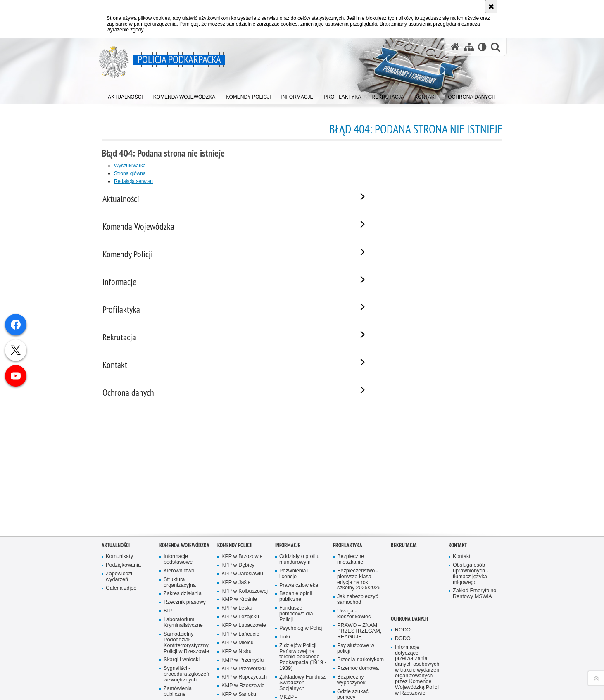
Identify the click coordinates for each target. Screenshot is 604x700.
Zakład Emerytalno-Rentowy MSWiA (475, 528)
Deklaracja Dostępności (178, 654)
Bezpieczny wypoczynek (351, 614)
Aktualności (116, 479)
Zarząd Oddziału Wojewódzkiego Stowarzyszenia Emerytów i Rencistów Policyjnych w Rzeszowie (298, 674)
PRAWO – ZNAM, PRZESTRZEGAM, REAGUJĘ (359, 565)
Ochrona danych (409, 553)
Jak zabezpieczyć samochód (358, 534)
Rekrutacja (404, 479)
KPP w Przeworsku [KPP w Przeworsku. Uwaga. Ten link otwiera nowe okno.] (244, 603)
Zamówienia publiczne (178, 625)
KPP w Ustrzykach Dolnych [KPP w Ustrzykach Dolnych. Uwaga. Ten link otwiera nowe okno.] (243, 672)
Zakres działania (183, 528)
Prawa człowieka (299, 519)
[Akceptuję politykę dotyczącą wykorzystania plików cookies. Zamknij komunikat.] (491, 7)
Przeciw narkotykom (360, 594)
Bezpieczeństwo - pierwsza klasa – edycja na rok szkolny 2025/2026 (359, 514)
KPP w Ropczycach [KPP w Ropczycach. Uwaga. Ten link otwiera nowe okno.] (244, 611)
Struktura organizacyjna (180, 516)
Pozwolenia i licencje (294, 508)
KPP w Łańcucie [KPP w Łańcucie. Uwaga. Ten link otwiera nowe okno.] (240, 568)
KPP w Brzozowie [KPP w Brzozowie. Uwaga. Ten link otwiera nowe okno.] (242, 490)
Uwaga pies (351, 660)
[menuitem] (125, 95)
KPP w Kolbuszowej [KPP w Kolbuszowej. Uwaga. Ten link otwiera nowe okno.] (245, 525)
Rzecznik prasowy (185, 537)
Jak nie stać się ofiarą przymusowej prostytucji (360, 646)
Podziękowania (123, 499)
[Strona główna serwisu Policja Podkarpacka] (455, 47)
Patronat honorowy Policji (185, 640)
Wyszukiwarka (130, 166)
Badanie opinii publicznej (296, 531)
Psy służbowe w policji (356, 583)
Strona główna (130, 173)
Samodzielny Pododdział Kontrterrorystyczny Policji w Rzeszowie (186, 577)
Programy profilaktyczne (353, 672)
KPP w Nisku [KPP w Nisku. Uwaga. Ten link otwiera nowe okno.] (237, 585)
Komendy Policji (235, 479)
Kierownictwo (179, 505)
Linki (285, 571)
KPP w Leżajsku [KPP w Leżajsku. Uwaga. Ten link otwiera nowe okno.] (240, 551)
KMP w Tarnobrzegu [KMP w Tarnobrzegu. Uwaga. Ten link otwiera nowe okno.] (245, 660)
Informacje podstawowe (178, 493)
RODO (403, 564)
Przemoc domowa (358, 603)
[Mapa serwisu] (469, 47)
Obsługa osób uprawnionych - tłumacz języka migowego (471, 508)
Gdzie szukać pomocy (353, 628)
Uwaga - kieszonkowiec (354, 548)
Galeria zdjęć (121, 522)
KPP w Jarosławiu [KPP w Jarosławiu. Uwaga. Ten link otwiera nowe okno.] (242, 508)
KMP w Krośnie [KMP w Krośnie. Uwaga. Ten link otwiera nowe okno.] (239, 534)
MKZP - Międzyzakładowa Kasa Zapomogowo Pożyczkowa (302, 640)
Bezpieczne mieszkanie (351, 493)
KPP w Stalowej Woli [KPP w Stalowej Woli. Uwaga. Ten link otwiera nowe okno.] (240, 640)
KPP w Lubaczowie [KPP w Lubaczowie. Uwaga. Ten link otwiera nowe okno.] (244, 560)
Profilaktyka (348, 479)
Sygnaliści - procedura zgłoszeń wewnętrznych (186, 609)
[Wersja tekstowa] (482, 47)
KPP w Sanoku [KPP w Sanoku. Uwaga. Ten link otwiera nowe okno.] (239, 629)
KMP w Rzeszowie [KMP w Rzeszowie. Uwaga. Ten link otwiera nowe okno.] (243, 620)
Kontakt (458, 479)
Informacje (288, 479)
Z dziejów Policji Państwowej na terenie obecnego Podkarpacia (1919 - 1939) (303, 591)
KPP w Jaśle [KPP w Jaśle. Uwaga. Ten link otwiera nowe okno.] (236, 516)
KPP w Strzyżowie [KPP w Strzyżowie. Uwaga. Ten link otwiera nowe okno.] (243, 651)
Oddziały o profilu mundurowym (300, 493)
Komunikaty (119, 490)
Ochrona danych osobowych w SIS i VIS (417, 642)
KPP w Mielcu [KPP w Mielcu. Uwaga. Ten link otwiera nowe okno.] (238, 577)
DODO (403, 573)
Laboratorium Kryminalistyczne (183, 557)
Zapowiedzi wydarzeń (119, 511)
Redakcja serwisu (133, 181)
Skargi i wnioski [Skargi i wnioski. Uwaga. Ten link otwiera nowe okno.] (182, 594)
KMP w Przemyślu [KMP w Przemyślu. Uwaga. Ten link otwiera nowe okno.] (243, 594)
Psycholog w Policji (301, 562)
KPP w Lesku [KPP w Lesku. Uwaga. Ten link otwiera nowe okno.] (237, 542)
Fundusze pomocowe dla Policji (296, 548)
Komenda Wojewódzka (184, 479)
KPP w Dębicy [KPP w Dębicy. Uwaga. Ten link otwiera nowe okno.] (238, 499)
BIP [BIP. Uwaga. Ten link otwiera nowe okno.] (168, 545)
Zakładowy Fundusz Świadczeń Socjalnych (302, 617)
